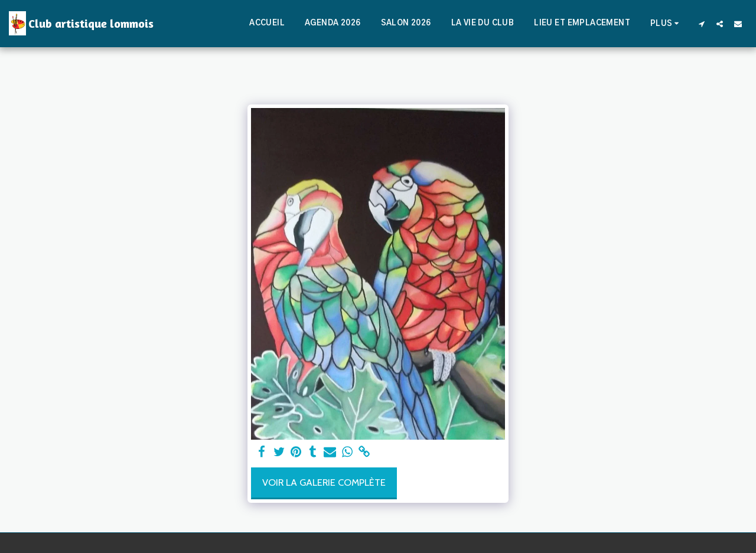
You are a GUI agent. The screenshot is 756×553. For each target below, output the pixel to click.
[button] (701, 24)
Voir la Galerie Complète (324, 482)
